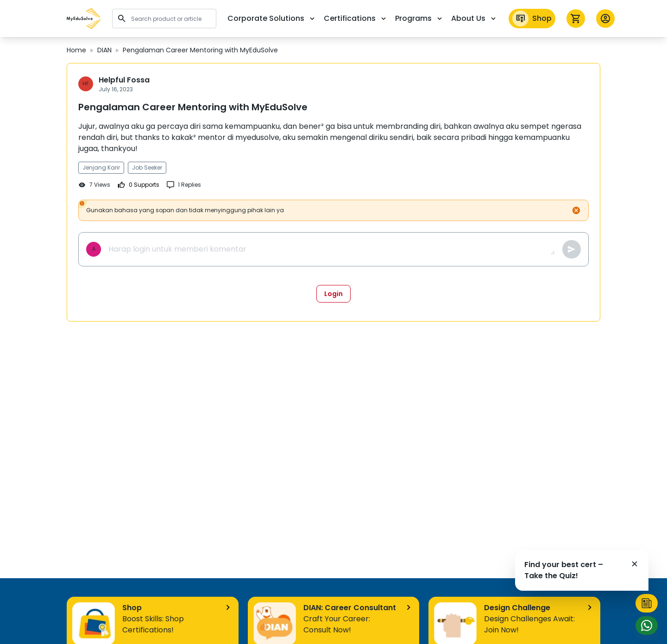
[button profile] (605, 19)
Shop (532, 19)
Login (333, 294)
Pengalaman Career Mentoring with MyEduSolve (200, 50)
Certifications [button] (356, 18)
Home (76, 50)
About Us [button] (474, 18)
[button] (84, 19)
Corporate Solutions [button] (272, 18)
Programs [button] (419, 18)
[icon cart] (576, 19)
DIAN (104, 50)
